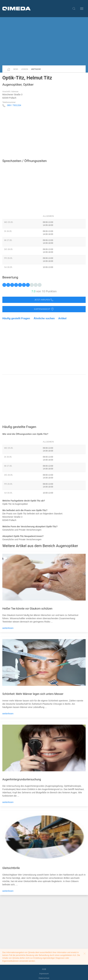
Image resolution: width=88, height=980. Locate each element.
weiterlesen (8, 628)
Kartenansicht (44, 309)
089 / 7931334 (14, 105)
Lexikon (25, 69)
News (16, 69)
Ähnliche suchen (44, 318)
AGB (44, 969)
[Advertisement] (44, 41)
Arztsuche (36, 69)
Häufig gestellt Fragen (16, 318)
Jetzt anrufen (44, 300)
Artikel (62, 318)
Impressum (44, 974)
